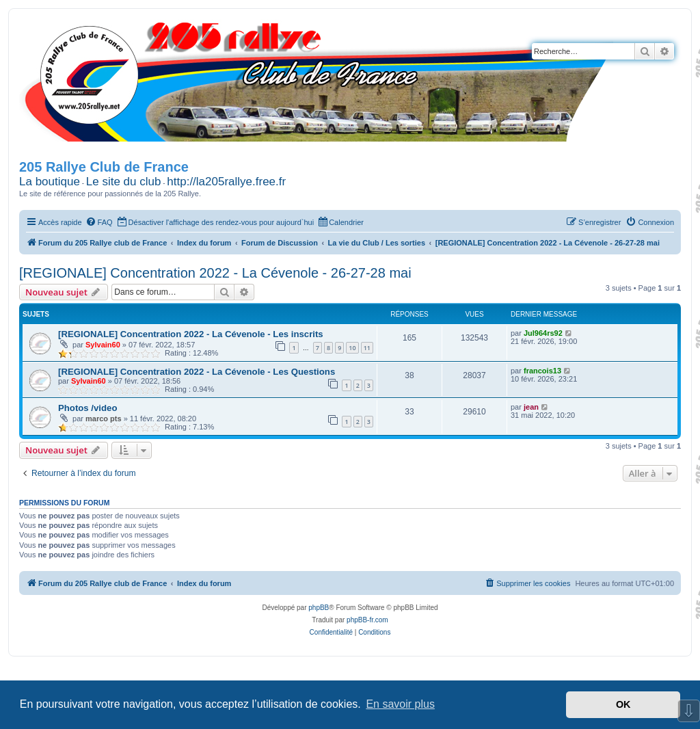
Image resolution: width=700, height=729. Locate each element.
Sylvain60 (103, 345)
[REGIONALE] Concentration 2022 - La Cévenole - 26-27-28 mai (215, 273)
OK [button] (623, 704)
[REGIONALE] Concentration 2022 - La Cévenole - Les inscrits (191, 334)
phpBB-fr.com (367, 620)
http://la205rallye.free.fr (226, 182)
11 (367, 348)
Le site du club (124, 182)
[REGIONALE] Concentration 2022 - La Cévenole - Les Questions (197, 372)
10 (352, 348)
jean (531, 407)
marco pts (104, 419)
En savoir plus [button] (400, 704)
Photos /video (87, 408)
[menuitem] (99, 222)
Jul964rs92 (543, 333)
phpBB (319, 608)
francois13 (542, 371)
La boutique (50, 182)
